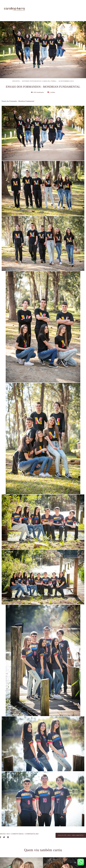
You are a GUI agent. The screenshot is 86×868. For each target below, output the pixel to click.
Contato (78, 11)
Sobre (51, 7)
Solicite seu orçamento (71, 835)
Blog (67, 11)
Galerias (78, 7)
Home (40, 7)
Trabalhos (64, 7)
